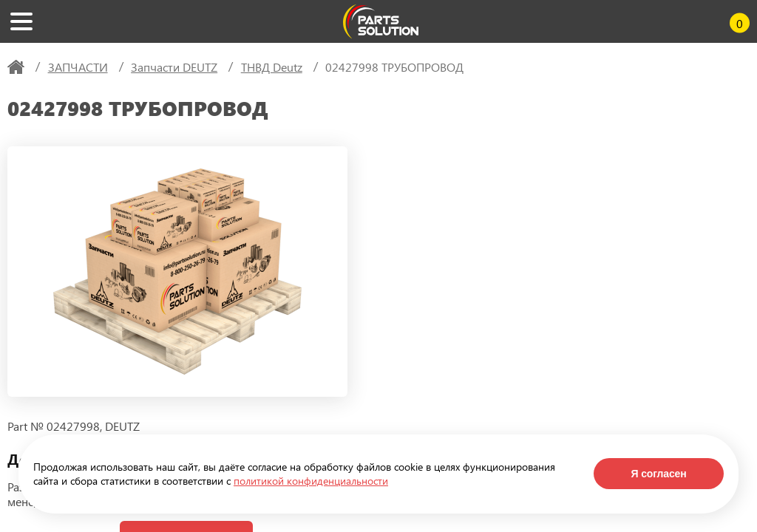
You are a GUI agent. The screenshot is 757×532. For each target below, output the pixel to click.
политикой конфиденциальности (311, 481)
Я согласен (658, 474)
